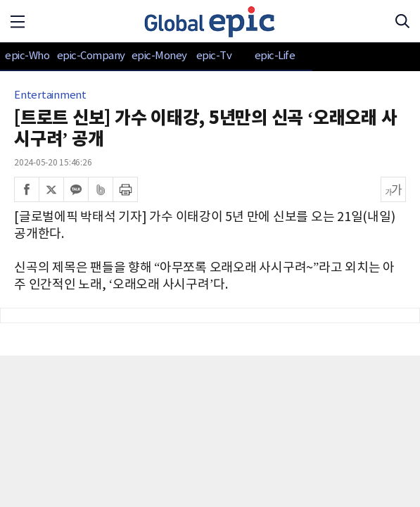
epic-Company (91, 56)
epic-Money (159, 56)
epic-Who (27, 56)
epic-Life (275, 56)
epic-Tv (214, 56)
